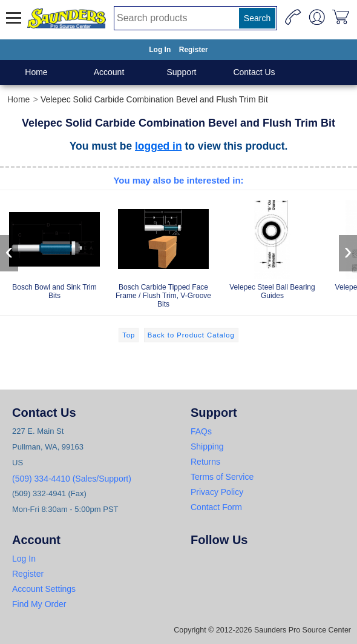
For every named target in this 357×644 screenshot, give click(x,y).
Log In (160, 50)
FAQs (201, 431)
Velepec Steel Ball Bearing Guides (272, 247)
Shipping (207, 446)
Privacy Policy (217, 492)
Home (36, 72)
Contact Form (216, 507)
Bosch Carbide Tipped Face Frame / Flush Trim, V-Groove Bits (163, 252)
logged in (159, 146)
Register (194, 50)
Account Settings (44, 589)
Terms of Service (222, 477)
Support (181, 72)
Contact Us (254, 72)
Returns (205, 462)
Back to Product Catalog (191, 335)
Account (109, 72)
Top (129, 335)
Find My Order (39, 604)
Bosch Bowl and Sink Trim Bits (54, 247)
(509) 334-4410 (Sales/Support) (72, 479)
